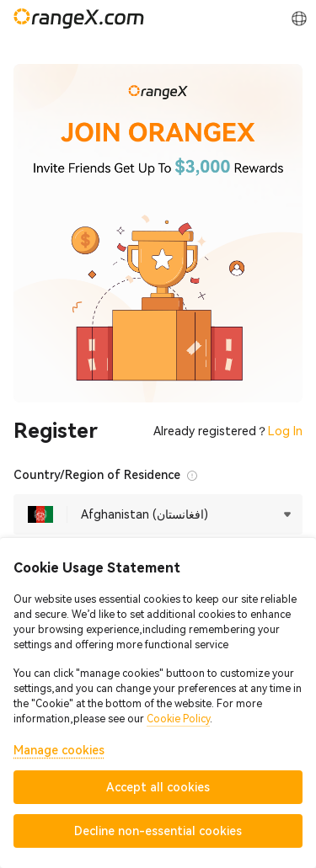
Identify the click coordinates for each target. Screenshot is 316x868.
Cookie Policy (178, 719)
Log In (285, 431)
